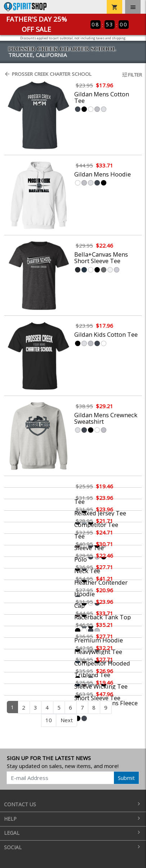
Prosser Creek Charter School (48, 74)
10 (49, 720)
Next (67, 720)
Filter (132, 75)
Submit (126, 778)
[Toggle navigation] (133, 7)
